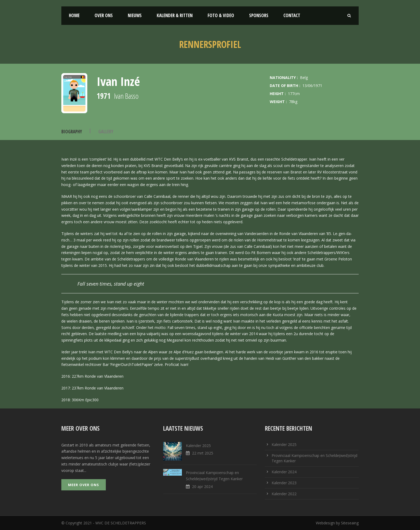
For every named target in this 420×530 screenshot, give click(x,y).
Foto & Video (221, 15)
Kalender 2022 (284, 494)
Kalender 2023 (284, 483)
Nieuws (135, 15)
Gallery (106, 132)
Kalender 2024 (284, 472)
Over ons (104, 15)
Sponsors (259, 15)
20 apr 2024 (202, 487)
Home (74, 15)
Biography (72, 132)
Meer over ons (84, 485)
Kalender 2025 (284, 444)
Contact (292, 15)
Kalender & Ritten (175, 15)
